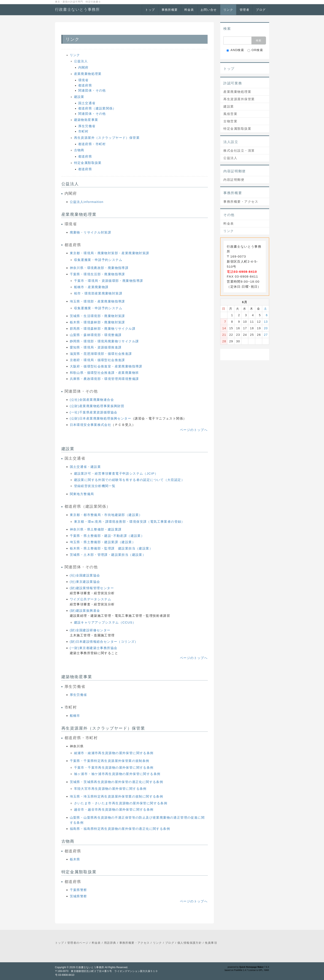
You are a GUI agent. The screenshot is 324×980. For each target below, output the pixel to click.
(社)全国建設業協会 (85, 575)
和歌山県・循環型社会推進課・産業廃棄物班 (104, 373)
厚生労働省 (87, 126)
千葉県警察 (78, 890)
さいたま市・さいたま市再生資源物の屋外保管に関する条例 (121, 803)
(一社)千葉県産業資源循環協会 (94, 412)
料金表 (189, 10)
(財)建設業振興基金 (85, 611)
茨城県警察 (78, 896)
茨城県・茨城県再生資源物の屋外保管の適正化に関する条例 (117, 782)
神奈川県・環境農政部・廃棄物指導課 (99, 268)
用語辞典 (110, 943)
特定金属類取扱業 (88, 163)
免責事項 (211, 943)
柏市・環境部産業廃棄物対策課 (98, 293)
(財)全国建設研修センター (90, 630)
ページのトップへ (194, 430)
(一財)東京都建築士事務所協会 (94, 648)
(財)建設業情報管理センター (92, 588)
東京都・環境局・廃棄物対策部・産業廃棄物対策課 (110, 253)
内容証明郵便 (234, 180)
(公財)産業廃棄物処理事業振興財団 (97, 406)
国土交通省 (87, 103)
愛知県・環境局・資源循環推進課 (96, 347)
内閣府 (83, 67)
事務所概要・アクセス (241, 202)
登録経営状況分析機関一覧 (95, 486)
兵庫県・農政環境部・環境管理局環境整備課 (104, 379)
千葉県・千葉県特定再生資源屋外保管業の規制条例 (110, 761)
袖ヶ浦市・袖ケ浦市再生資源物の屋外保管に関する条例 (117, 774)
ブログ (261, 10)
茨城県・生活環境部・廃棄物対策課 (97, 316)
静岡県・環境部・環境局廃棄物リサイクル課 (104, 341)
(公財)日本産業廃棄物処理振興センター (101, 418)
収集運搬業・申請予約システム (98, 260)
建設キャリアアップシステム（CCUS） (105, 622)
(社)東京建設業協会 (85, 582)
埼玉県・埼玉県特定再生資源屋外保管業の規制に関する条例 (117, 796)
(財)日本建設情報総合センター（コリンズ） (104, 642)
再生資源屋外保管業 (239, 99)
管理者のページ (78, 943)
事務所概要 (170, 10)
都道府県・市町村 (92, 144)
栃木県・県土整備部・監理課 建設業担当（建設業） (111, 548)
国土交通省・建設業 (85, 467)
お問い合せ (209, 10)
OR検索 (255, 50)
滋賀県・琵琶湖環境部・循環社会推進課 (101, 354)
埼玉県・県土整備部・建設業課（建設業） (103, 542)
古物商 (79, 150)
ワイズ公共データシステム (91, 599)
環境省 (83, 80)
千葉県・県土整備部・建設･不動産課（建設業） (107, 536)
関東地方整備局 (82, 494)
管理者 (244, 10)
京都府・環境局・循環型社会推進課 (97, 360)
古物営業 (230, 121)
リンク (228, 10)
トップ (150, 10)
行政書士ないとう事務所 (78, 9)
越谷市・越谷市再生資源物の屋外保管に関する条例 (114, 809)
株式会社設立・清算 (239, 151)
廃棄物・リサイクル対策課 (91, 232)
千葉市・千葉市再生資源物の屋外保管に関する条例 (114, 767)
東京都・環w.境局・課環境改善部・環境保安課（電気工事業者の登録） (129, 522)
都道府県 (85, 85)
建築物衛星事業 (86, 120)
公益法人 (81, 61)
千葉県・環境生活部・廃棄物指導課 (97, 274)
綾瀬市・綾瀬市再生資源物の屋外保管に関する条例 (114, 753)
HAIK (267, 970)
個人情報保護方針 (190, 943)
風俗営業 (230, 114)
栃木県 (75, 859)
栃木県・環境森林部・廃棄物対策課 (97, 322)
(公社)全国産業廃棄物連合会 (92, 400)
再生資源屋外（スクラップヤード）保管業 (107, 138)
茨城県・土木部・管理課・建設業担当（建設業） (108, 555)
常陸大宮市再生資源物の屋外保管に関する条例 (110, 789)
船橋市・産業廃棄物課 (91, 287)
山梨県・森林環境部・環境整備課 (96, 335)
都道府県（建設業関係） (97, 108)
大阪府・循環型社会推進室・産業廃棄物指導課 (106, 366)
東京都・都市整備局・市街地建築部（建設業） (106, 515)
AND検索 (235, 50)
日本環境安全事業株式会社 (91, 425)
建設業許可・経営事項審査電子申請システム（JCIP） (116, 473)
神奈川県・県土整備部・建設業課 (96, 529)
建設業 (79, 97)
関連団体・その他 (92, 90)
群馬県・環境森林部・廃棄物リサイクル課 (103, 329)
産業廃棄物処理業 (88, 74)
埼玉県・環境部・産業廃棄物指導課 (97, 301)
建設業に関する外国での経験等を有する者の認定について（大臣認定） (129, 480)
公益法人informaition (87, 202)
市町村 (83, 131)
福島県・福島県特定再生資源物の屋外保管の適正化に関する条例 (120, 829)
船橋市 (75, 716)
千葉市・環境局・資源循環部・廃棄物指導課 (109, 281)
